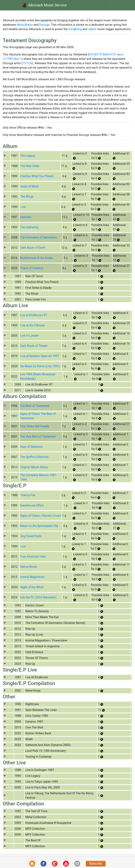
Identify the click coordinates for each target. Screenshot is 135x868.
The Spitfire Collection (34, 457)
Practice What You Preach (37, 176)
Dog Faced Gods (31, 536)
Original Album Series (34, 467)
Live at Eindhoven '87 (34, 315)
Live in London (30, 336)
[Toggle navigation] (111, 5)
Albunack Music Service (44, 5)
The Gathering (29, 227)
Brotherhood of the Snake (36, 258)
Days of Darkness (31, 447)
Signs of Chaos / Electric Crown (41, 516)
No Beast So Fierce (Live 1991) (40, 366)
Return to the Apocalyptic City (39, 526)
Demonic (26, 217)
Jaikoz (92, 29)
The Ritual (27, 197)
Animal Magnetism (32, 577)
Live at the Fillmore (32, 325)
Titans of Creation (32, 268)
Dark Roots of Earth (33, 248)
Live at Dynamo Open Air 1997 (40, 356)
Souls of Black (30, 186)
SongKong (75, 29)
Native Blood (28, 567)
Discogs (44, 25)
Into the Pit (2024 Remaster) (38, 597)
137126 (27, 63)
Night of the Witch (32, 587)
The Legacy (28, 156)
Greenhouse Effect (32, 505)
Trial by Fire (28, 495)
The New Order (30, 166)
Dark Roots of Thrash (34, 346)
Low (23, 207)
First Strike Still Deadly (35, 426)
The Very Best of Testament (38, 436)
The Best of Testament (35, 406)
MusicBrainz (25, 25)
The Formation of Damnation (39, 237)
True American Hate (33, 557)
